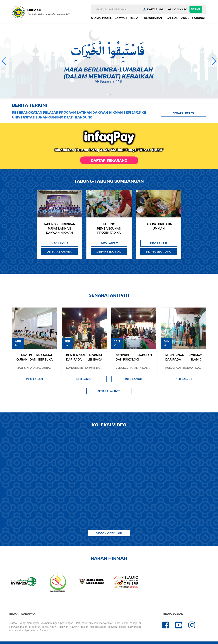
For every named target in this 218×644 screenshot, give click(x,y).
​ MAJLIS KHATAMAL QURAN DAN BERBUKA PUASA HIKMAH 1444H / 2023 (35, 362)
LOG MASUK (177, 9)
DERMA (196, 9)
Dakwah (121, 18)
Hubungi (198, 18)
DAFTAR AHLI (156, 9)
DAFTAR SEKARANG (109, 160)
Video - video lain (109, 533)
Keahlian (172, 18)
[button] (4, 61)
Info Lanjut (59, 243)
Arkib (185, 18)
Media (134, 18)
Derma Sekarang (59, 252)
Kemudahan (153, 18)
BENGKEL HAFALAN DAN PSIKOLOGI (134, 357)
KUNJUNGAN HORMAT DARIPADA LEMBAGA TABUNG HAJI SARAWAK (84, 359)
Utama (96, 18)
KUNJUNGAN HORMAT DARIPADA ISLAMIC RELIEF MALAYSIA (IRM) (183, 359)
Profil (107, 18)
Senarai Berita (184, 113)
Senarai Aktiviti (109, 391)
